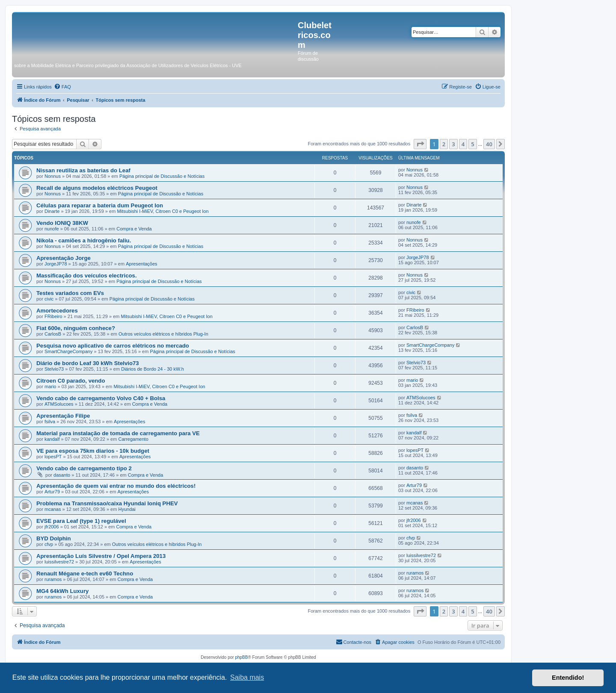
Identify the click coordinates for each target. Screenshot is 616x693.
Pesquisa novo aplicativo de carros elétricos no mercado (113, 346)
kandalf (52, 439)
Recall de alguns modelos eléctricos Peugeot (97, 188)
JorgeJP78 (56, 264)
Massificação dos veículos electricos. (87, 276)
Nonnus (53, 176)
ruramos (53, 579)
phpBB (241, 657)
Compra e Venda (134, 229)
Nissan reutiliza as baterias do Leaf (83, 170)
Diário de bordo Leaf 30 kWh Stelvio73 (88, 363)
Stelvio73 (54, 369)
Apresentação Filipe (63, 416)
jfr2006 (52, 527)
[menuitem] (62, 87)
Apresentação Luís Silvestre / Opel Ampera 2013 (101, 556)
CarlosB (53, 334)
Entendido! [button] (568, 678)
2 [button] (444, 144)
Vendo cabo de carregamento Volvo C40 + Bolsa (101, 398)
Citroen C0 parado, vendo (71, 381)
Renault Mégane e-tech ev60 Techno (85, 574)
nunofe (52, 229)
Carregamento (133, 439)
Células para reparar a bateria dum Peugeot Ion (100, 205)
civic (49, 299)
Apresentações (141, 264)
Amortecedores (57, 311)
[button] (420, 144)
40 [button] (489, 144)
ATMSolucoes (59, 404)
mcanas (53, 509)
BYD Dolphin (54, 538)
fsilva (50, 422)
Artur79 (52, 492)
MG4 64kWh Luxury (62, 591)
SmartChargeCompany (69, 351)
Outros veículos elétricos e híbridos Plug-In (163, 334)
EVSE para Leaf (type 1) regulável (81, 521)
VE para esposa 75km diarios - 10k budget (93, 451)
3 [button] (453, 144)
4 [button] (463, 144)
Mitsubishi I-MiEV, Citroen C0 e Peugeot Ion (163, 211)
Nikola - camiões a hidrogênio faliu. (84, 240)
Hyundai (127, 509)
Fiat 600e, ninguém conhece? (76, 328)
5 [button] (472, 144)
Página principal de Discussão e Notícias (162, 176)
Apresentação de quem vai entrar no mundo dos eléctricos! (116, 486)
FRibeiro (53, 316)
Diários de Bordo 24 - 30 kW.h (153, 369)
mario (50, 386)
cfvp (49, 544)
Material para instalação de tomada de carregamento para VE (118, 433)
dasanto (62, 475)
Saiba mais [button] (247, 677)
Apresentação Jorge (64, 258)
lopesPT (53, 457)
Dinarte (52, 211)
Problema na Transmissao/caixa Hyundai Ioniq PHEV (107, 503)
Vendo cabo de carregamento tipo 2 (84, 468)
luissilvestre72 (59, 562)
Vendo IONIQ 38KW (62, 223)
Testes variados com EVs (70, 293)
